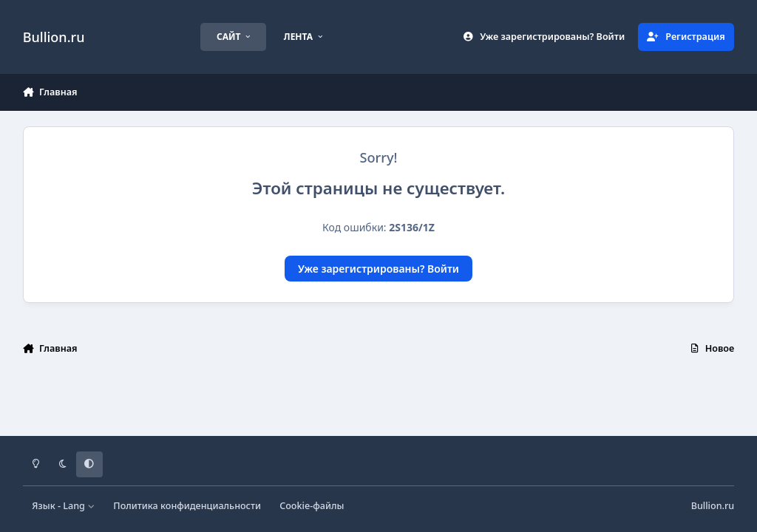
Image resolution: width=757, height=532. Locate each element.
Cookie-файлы (312, 506)
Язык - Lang (63, 506)
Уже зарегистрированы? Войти (378, 269)
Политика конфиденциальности (187, 506)
